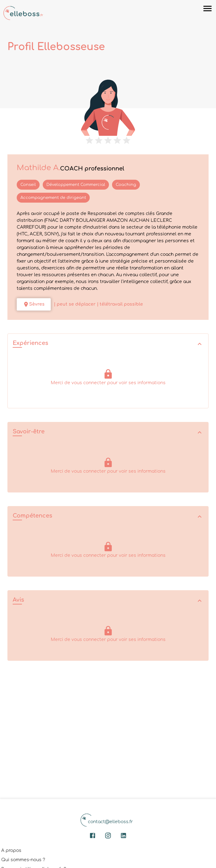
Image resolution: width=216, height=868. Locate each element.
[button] (108, 344)
